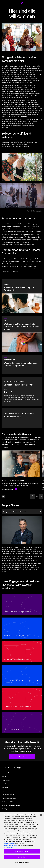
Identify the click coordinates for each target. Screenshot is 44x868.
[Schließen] (41, 815)
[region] (22, 840)
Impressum (5, 791)
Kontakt (4, 784)
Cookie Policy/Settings (9, 802)
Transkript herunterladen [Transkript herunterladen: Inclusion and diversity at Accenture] (35, 211)
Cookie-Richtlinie (9, 843)
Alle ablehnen (22, 857)
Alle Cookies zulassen (22, 851)
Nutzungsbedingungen (9, 798)
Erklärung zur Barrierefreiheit (11, 805)
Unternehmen (6, 780)
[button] (22, 757)
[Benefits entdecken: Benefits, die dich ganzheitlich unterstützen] (9, 489)
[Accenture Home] (22, 3)
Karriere (4, 776)
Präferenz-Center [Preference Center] (7, 773)
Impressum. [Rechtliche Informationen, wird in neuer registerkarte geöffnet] (9, 848)
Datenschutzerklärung (11, 845)
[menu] (3, 3)
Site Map (4, 809)
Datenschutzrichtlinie (8, 794)
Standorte (5, 787)
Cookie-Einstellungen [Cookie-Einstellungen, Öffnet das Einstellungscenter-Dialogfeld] (22, 863)
